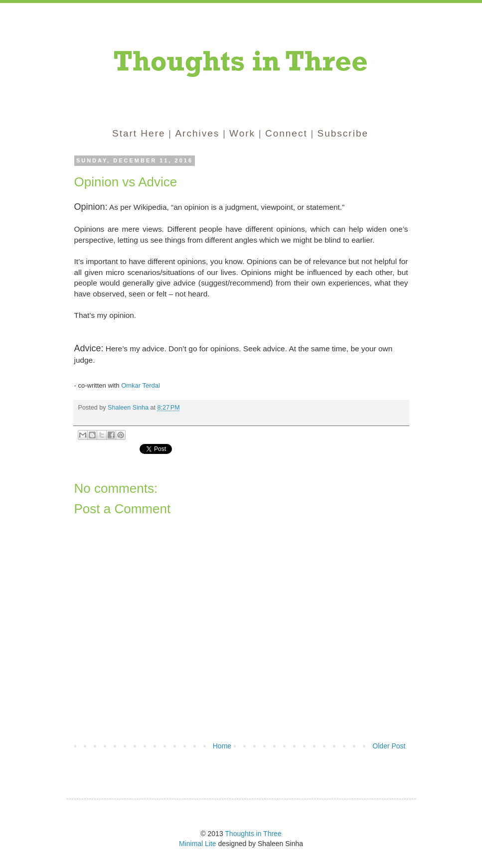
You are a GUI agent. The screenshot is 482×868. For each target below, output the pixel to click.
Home (222, 746)
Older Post (389, 746)
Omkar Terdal (141, 385)
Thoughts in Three (253, 834)
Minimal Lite (198, 844)
